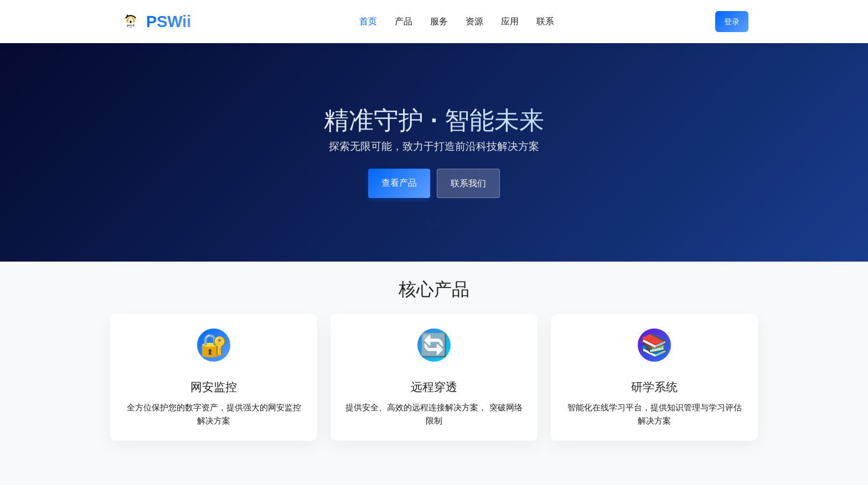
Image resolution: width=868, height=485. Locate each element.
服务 (439, 21)
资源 (474, 21)
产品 (404, 21)
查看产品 (399, 183)
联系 (545, 21)
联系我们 (468, 183)
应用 (510, 21)
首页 (368, 21)
